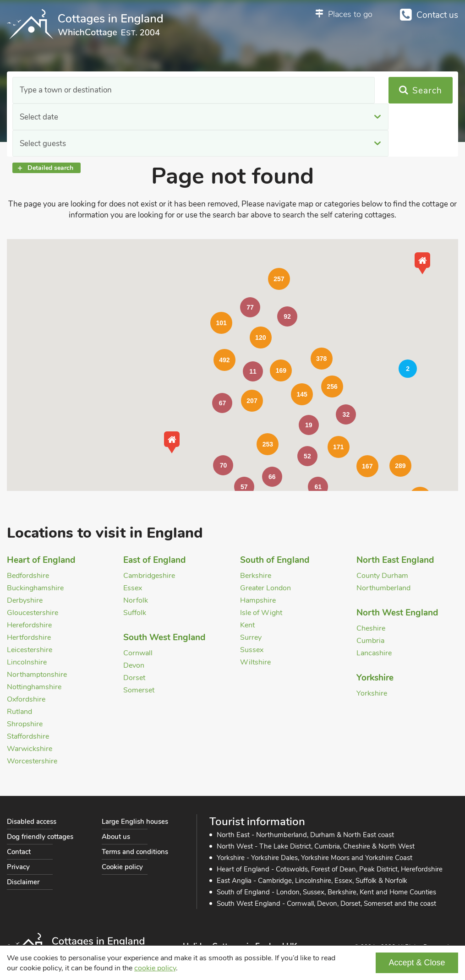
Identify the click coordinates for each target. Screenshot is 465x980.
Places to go (350, 14)
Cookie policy (122, 867)
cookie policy (155, 968)
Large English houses (135, 822)
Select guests (293, 90)
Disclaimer (23, 882)
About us (116, 837)
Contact (19, 852)
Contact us (437, 15)
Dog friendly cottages (40, 837)
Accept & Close (417, 963)
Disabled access (32, 822)
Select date (164, 90)
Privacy (18, 867)
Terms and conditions (135, 852)
